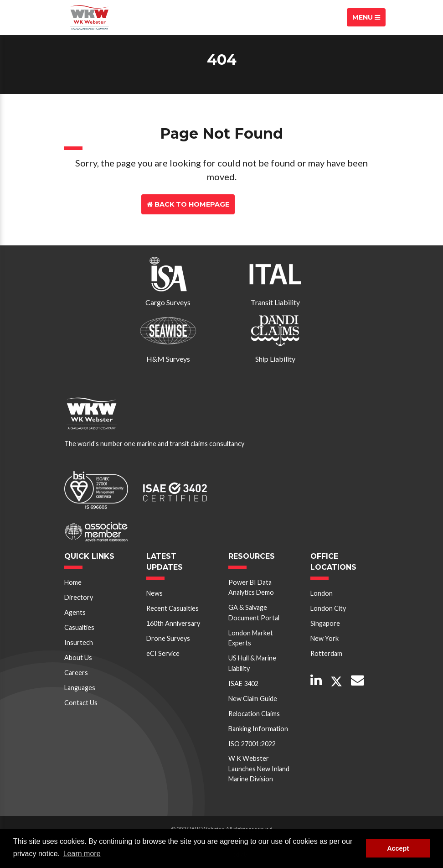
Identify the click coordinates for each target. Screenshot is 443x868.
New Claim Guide (253, 699)
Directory (79, 597)
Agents (75, 612)
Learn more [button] (82, 854)
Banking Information (258, 729)
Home (73, 582)
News (155, 593)
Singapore (325, 623)
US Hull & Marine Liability (252, 663)
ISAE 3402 (243, 683)
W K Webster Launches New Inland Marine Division (259, 769)
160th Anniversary (173, 623)
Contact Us (269, 204)
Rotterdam (326, 653)
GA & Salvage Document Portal (254, 612)
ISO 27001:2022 (252, 744)
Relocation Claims (254, 714)
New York (325, 638)
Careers (76, 673)
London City (328, 608)
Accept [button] (398, 848)
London (322, 593)
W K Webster (89, 17)
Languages (80, 688)
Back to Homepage (188, 204)
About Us (78, 657)
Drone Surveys (168, 638)
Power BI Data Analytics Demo (251, 587)
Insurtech (79, 642)
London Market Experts (251, 638)
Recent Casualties (173, 608)
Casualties (79, 627)
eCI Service (163, 653)
